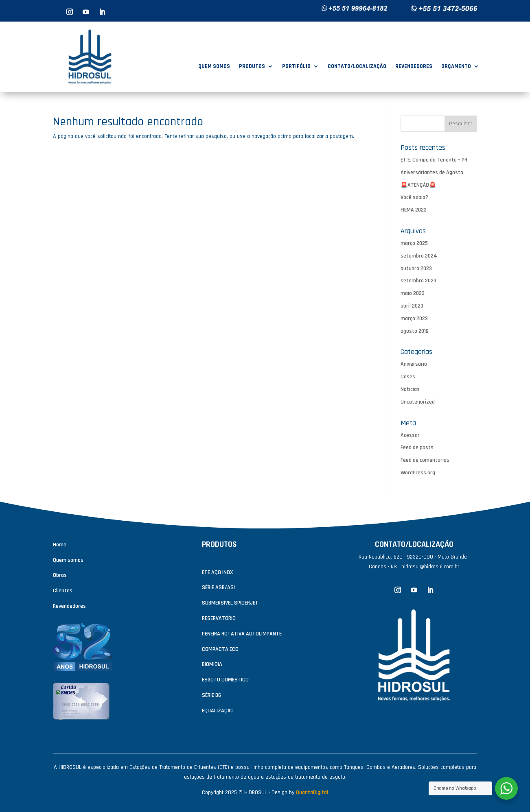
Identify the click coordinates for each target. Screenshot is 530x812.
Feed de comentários (425, 460)
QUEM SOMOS (214, 67)
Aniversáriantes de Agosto (432, 172)
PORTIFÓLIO (296, 67)
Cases (408, 377)
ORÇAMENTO (456, 67)
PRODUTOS (252, 67)
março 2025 (414, 243)
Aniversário (414, 364)
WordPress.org (418, 473)
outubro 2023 (416, 268)
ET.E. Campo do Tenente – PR (434, 160)
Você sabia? (414, 197)
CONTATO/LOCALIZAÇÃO (357, 67)
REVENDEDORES (414, 67)
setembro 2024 (419, 256)
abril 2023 (412, 306)
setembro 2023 (418, 281)
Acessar (410, 435)
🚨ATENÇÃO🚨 (418, 185)
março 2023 (414, 319)
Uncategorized (418, 402)
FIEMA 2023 (414, 210)
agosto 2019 (415, 331)
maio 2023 (413, 293)
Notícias (410, 389)
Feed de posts (417, 447)
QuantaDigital (312, 792)
